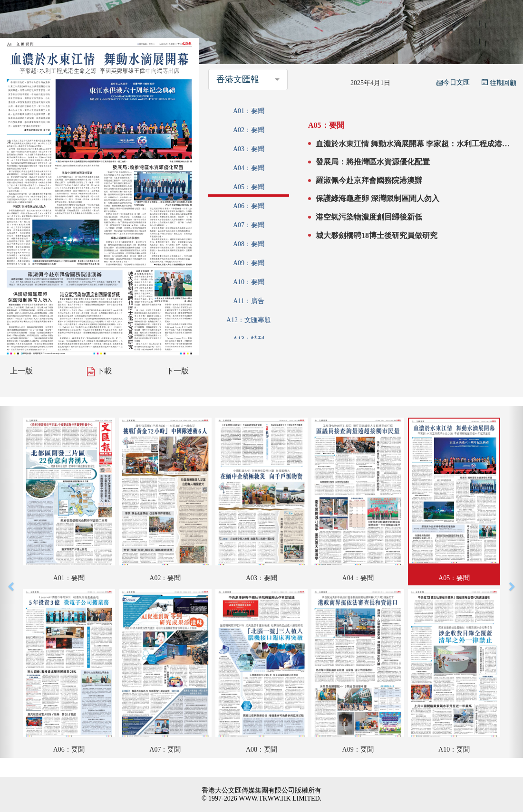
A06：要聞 (249, 206)
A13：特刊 (249, 339)
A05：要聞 (249, 187)
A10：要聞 (249, 282)
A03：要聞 (249, 149)
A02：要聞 (249, 130)
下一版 (177, 371)
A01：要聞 (249, 111)
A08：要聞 (249, 244)
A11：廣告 (249, 301)
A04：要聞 (249, 168)
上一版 (21, 371)
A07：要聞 (249, 225)
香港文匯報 (238, 79)
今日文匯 (453, 82)
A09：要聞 (249, 263)
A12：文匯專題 (249, 320)
